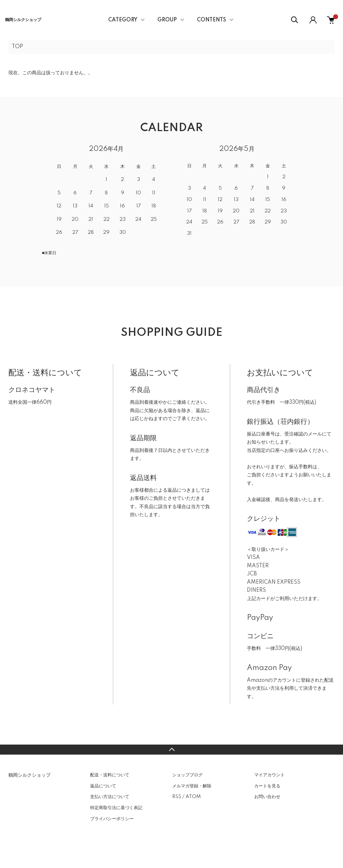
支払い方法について (110, 797)
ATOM (193, 797)
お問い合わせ (267, 797)
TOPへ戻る (171, 750)
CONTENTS (212, 20)
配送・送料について (110, 775)
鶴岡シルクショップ (23, 20)
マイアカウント (269, 775)
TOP (17, 47)
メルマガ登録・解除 (192, 786)
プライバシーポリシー (112, 819)
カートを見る (267, 786)
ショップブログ (187, 775)
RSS (177, 797)
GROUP (167, 20)
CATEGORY (123, 20)
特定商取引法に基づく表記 (116, 808)
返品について (103, 786)
